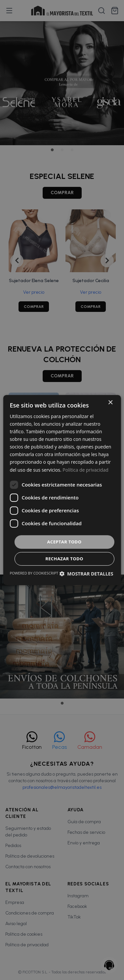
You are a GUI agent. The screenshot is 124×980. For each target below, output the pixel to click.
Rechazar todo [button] (64, 559)
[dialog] (62, 490)
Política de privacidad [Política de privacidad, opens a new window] (85, 470)
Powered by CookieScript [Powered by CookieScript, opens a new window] (34, 573)
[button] (86, 574)
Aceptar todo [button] (64, 542)
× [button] (110, 403)
